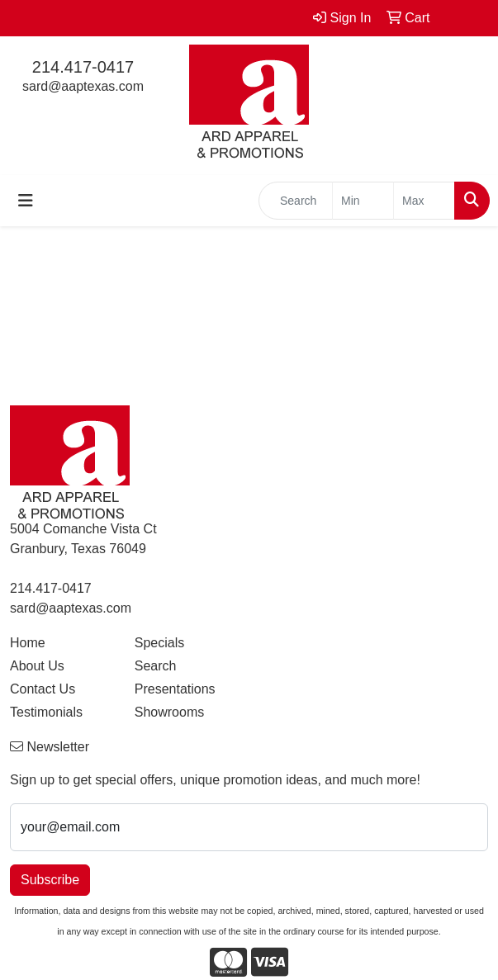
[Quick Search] (296, 201)
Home (28, 643)
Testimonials (46, 712)
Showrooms (169, 712)
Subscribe (50, 880)
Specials (159, 643)
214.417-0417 (83, 67)
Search (156, 666)
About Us (37, 666)
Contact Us (43, 689)
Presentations (175, 689)
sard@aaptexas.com (83, 86)
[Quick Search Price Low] (363, 201)
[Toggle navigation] (26, 201)
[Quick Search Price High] (424, 201)
